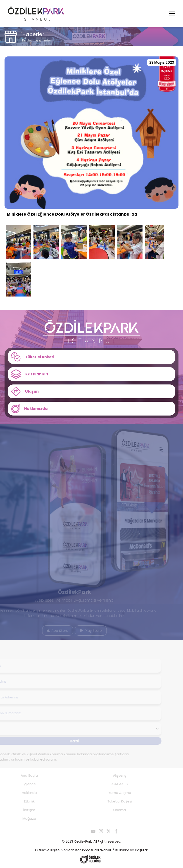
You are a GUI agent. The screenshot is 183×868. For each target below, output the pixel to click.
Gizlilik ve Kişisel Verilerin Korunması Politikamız (73, 850)
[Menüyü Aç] (172, 14)
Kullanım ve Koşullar (132, 850)
